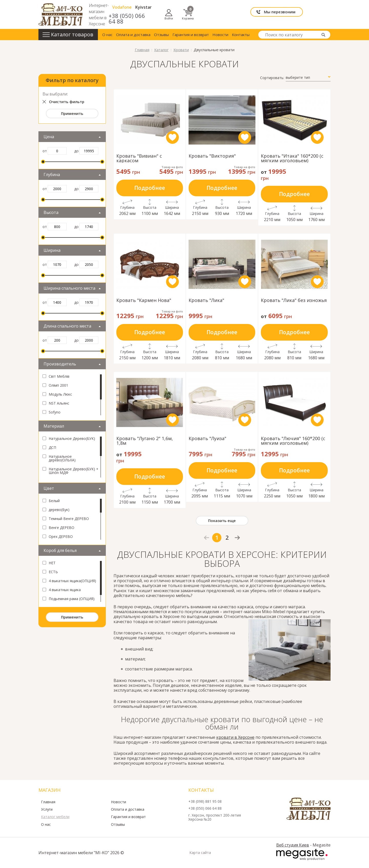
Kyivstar (215, 10)
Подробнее (150, 188)
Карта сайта (200, 853)
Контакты (241, 35)
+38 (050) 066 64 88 (197, 18)
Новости (220, 35)
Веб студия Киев (293, 845)
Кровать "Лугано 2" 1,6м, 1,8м (145, 441)
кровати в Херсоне (235, 737)
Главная (48, 802)
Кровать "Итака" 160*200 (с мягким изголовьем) (292, 158)
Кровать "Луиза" (207, 439)
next (237, 538)
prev (207, 538)
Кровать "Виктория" (212, 156)
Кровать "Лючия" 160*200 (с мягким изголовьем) (293, 441)
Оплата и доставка (133, 35)
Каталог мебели (55, 817)
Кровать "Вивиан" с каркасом (139, 158)
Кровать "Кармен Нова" (144, 301)
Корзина (325, 14)
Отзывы (161, 35)
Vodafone (193, 10)
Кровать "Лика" (206, 301)
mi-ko (60, 14)
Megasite (302, 855)
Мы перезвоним (266, 14)
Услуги (47, 809)
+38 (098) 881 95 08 (205, 802)
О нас (107, 35)
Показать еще (222, 520)
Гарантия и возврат (191, 35)
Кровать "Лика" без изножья (294, 301)
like (172, 137)
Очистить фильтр (67, 102)
